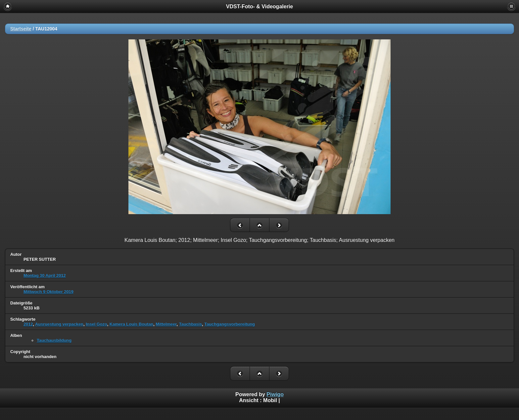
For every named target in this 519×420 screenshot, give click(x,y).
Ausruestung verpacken (59, 324)
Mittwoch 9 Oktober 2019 (48, 292)
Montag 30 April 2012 (45, 276)
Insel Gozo (96, 324)
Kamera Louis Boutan (131, 324)
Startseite (21, 29)
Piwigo (275, 394)
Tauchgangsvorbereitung (230, 324)
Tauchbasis (190, 324)
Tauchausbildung (54, 340)
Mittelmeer (166, 324)
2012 (28, 324)
